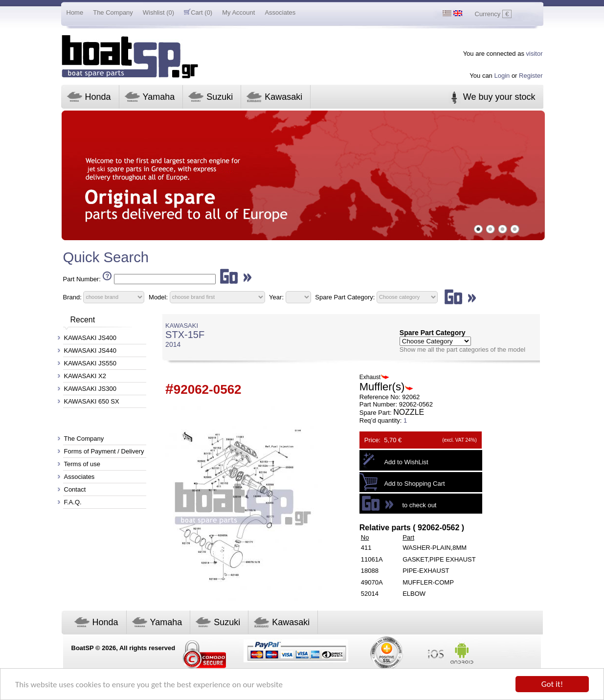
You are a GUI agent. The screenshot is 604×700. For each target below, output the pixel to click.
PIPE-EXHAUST (426, 571)
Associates (280, 12)
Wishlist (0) (158, 12)
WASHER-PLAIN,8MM (435, 548)
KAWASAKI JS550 (90, 363)
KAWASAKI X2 (85, 376)
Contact (75, 489)
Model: (158, 297)
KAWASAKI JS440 (90, 350)
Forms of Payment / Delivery (104, 451)
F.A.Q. (73, 502)
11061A (372, 559)
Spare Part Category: (346, 297)
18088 (370, 571)
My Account (238, 12)
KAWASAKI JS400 (90, 338)
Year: (276, 297)
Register (531, 76)
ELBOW (414, 594)
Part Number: (82, 279)
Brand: (72, 297)
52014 (370, 594)
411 (366, 548)
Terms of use (82, 464)
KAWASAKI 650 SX (92, 401)
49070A (372, 582)
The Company (113, 12)
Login (502, 76)
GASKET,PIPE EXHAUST (439, 559)
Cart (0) (198, 12)
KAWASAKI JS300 (90, 389)
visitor (535, 54)
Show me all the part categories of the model (462, 350)
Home (75, 12)
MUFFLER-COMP (428, 582)
